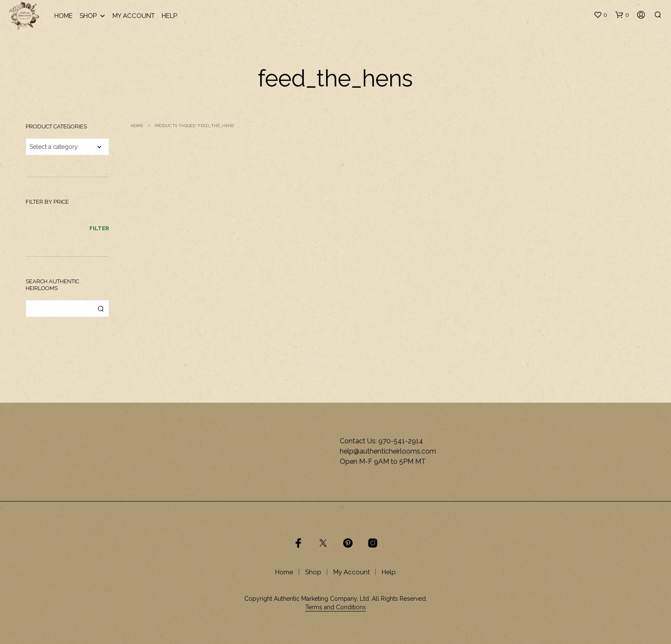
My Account (134, 16)
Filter (99, 228)
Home (64, 16)
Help (169, 16)
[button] (600, 15)
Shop (93, 16)
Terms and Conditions (335, 607)
